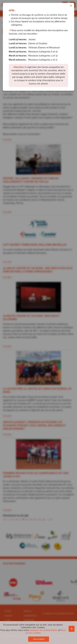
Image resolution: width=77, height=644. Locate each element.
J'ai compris (39, 639)
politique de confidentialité (43, 630)
